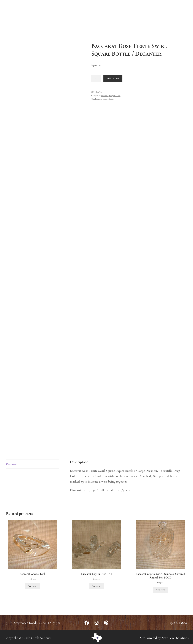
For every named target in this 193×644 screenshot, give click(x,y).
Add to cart (113, 78)
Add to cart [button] (33, 586)
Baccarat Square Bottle (105, 99)
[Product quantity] (96, 78)
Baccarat (105, 96)
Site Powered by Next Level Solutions (164, 638)
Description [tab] (12, 464)
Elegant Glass (115, 96)
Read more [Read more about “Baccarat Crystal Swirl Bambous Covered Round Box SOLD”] (160, 590)
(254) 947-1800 (178, 623)
